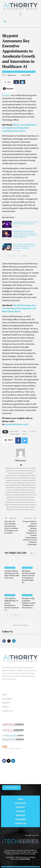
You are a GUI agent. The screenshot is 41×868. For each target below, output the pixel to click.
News (33, 72)
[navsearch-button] (5, 22)
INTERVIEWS (20, 803)
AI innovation (32, 431)
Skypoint (6, 95)
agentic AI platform (15, 431)
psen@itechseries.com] (16, 424)
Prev (7, 256)
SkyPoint (25, 434)
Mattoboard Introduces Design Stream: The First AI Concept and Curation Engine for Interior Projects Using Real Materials (25, 234)
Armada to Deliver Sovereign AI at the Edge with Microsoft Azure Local (26, 223)
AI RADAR (20, 811)
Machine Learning (8, 72)
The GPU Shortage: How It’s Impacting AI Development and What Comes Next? (19, 308)
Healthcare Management (23, 72)
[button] (20, 14)
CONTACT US (21, 823)
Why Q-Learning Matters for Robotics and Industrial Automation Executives (20, 128)
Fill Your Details (11, 788)
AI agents (24, 431)
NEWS (21, 799)
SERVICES (20, 815)
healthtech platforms (15, 434)
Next (15, 256)
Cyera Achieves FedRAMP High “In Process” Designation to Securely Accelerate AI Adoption (25, 246)
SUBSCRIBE (21, 819)
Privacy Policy (25, 859)
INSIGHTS (20, 807)
